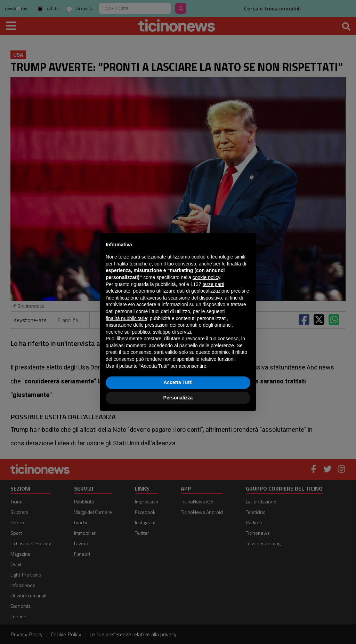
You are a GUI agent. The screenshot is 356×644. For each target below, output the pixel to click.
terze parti (213, 284)
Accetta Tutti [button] (178, 382)
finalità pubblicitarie (126, 318)
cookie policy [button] (206, 277)
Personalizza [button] (178, 398)
